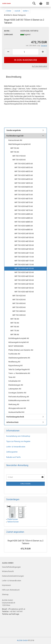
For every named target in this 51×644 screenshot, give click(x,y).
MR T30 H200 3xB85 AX (24, 218)
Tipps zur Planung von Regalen (18, 441)
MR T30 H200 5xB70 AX (24, 202)
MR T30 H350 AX (19, 307)
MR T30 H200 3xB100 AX (24, 237)
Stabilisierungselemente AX (19, 358)
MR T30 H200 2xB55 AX (24, 164)
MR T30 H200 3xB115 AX (24, 257)
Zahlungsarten (12, 452)
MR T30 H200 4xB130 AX (24, 276)
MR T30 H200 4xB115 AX (24, 261)
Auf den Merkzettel (39, 66)
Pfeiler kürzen (13, 519)
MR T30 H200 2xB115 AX (24, 253)
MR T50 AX (15, 323)
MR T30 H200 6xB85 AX (24, 230)
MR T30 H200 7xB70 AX (24, 210)
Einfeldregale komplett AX (19, 338)
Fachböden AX (14, 354)
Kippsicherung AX (16, 366)
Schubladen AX (14, 381)
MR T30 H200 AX (19, 160)
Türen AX (12, 377)
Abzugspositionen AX (17, 408)
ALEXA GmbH (22, 640)
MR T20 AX (15, 148)
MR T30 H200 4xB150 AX (24, 292)
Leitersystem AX (15, 389)
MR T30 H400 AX (19, 311)
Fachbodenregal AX (15, 136)
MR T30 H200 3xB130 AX (24, 272)
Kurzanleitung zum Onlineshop (18, 436)
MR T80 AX (15, 335)
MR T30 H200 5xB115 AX (24, 264)
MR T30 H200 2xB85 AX (24, 214)
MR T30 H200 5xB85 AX (24, 226)
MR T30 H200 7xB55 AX (24, 183)
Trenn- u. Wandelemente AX (19, 373)
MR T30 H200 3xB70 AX (24, 195)
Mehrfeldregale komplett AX (20, 144)
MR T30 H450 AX (19, 315)
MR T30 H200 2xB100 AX (24, 233)
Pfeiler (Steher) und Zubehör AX (21, 350)
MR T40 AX (15, 319)
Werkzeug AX (14, 404)
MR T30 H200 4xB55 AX (24, 171)
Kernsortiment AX (15, 140)
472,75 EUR (26, 549)
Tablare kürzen (13, 522)
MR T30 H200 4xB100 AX (24, 241)
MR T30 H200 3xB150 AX (24, 288)
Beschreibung (14, 77)
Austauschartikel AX (16, 412)
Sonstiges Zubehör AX (17, 393)
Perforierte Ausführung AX (19, 397)
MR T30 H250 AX (19, 300)
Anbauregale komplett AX (19, 342)
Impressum (6, 585)
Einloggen (26, 484)
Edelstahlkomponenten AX (19, 400)
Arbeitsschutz (12, 422)
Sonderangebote (14, 130)
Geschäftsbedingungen (11, 567)
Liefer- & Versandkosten (16, 447)
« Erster (8, 11)
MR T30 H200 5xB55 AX (24, 175)
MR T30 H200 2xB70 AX (24, 191)
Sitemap (5, 594)
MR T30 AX (15, 152)
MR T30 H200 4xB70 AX (24, 199)
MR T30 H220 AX (19, 296)
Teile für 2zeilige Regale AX (19, 369)
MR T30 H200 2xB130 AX (24, 268)
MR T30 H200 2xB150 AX (24, 284)
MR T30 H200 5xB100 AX (24, 245)
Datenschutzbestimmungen (13, 576)
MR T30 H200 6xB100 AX (24, 249)
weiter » (26, 11)
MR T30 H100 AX (19, 156)
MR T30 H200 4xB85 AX (24, 222)
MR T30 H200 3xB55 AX (24, 167)
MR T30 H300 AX (19, 303)
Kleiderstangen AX (16, 385)
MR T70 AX (15, 331)
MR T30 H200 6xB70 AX (24, 206)
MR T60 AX (15, 327)
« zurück (17, 11)
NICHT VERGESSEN (16, 346)
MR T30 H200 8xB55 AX (24, 187)
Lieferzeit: (9, 34)
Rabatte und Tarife (13, 457)
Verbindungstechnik (15, 417)
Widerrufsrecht (8, 571)
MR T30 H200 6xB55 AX (24, 179)
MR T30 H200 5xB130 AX (24, 280)
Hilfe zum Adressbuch (11, 590)
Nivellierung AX (14, 362)
